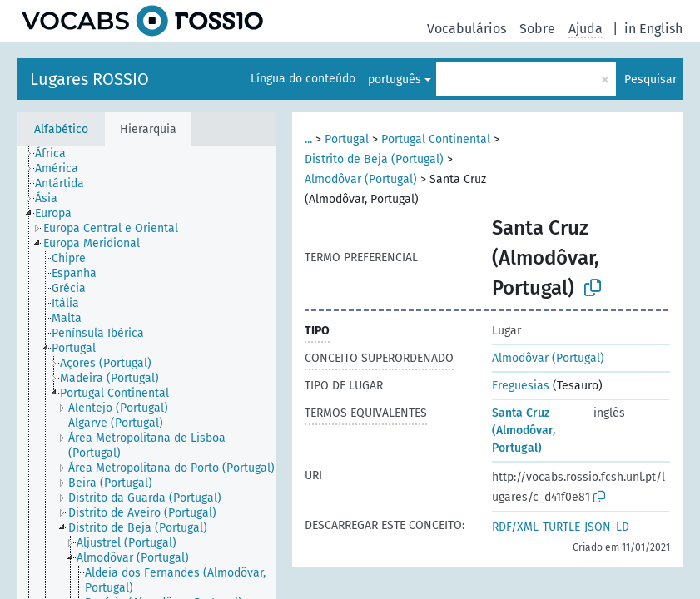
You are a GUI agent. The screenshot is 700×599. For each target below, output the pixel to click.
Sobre (537, 29)
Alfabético (61, 129)
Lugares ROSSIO (89, 79)
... (308, 139)
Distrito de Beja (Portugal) (374, 159)
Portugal (347, 139)
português (395, 79)
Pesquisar (650, 79)
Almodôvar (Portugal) (361, 179)
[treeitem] (57, 154)
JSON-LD (607, 527)
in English (653, 29)
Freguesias (521, 386)
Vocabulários (467, 29)
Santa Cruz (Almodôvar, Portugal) (524, 431)
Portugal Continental (436, 139)
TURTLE (561, 527)
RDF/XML (515, 527)
